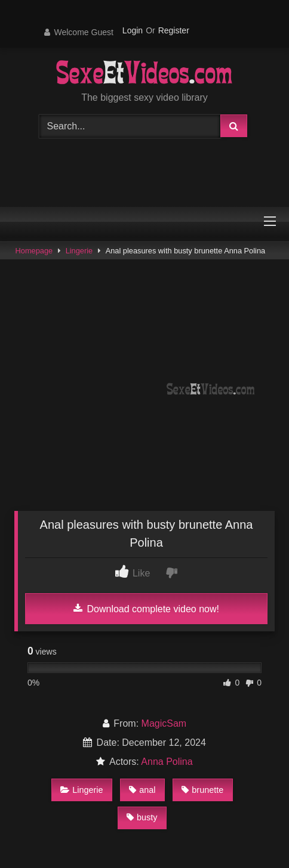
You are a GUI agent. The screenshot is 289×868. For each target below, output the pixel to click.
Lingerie (79, 251)
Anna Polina (167, 762)
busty (142, 817)
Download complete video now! (146, 609)
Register (174, 30)
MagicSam (164, 723)
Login (133, 30)
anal (142, 790)
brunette (202, 790)
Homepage (34, 251)
